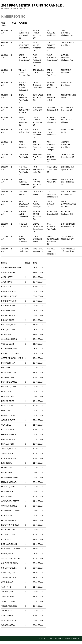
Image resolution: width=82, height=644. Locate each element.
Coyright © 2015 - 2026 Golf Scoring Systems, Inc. (59, 639)
